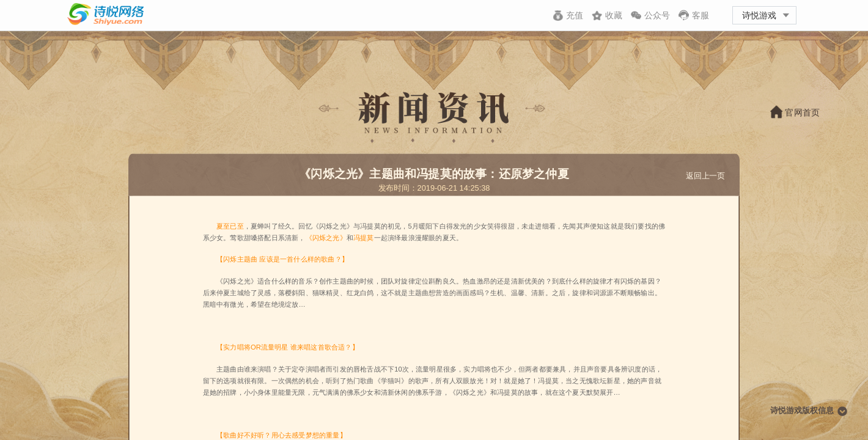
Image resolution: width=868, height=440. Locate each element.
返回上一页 (705, 175)
